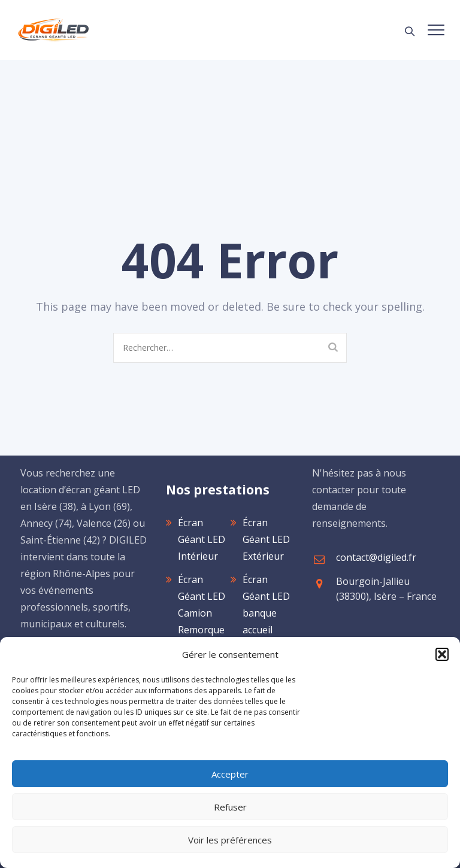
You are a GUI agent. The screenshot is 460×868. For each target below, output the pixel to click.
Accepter (230, 774)
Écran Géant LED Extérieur (266, 539)
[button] (442, 654)
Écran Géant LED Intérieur (202, 539)
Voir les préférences (230, 840)
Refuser (230, 807)
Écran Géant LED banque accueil (266, 605)
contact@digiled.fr (376, 557)
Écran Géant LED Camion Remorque (202, 605)
